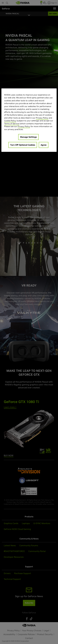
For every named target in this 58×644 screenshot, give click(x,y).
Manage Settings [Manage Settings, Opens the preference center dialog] (28, 137)
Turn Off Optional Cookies (23, 145)
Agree (44, 145)
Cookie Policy (10, 121)
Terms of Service (12, 124)
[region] (29, 120)
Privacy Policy (42, 118)
